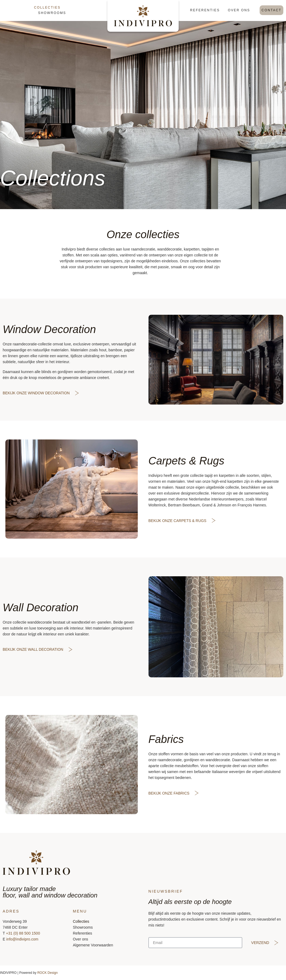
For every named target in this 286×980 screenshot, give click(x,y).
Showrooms (52, 13)
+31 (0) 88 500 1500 (23, 933)
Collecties (47, 8)
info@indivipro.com (22, 939)
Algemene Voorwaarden (93, 945)
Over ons (239, 10)
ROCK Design (48, 973)
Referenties (205, 10)
